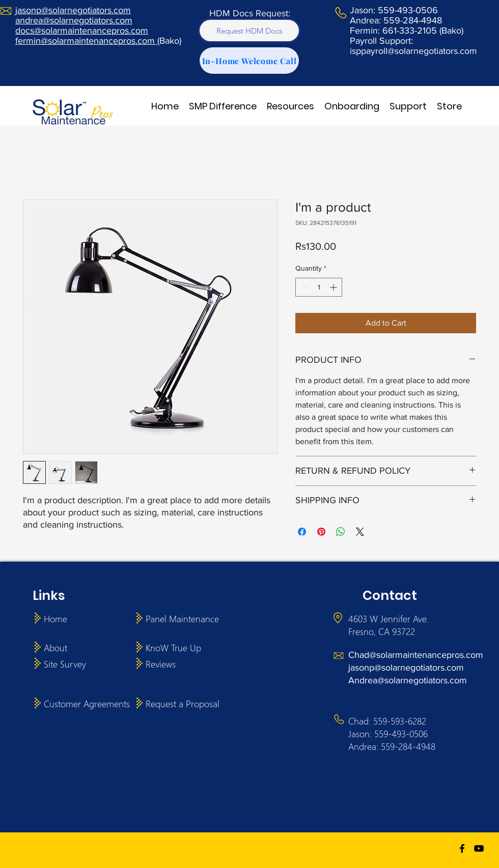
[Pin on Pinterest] (321, 532)
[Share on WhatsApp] (341, 532)
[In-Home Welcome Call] (249, 61)
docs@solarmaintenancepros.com (82, 31)
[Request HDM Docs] (249, 31)
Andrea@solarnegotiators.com (408, 680)
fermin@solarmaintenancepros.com (86, 41)
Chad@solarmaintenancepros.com (416, 655)
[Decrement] (303, 287)
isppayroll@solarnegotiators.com (413, 51)
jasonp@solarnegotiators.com (406, 668)
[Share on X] (360, 532)
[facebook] (462, 848)
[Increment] (334, 287)
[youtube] (479, 848)
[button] (223, 106)
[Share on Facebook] (302, 532)
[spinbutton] (319, 287)
